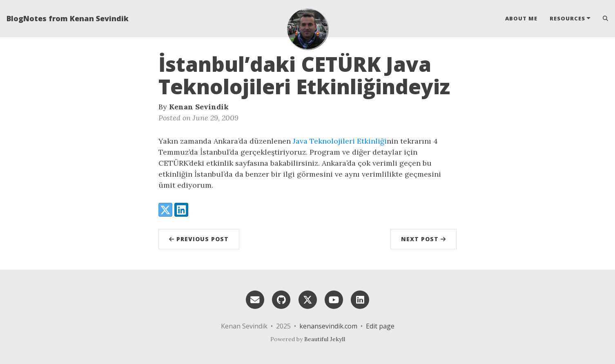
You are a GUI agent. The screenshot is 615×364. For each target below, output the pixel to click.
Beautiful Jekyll (325, 339)
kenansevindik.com (328, 326)
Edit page (380, 326)
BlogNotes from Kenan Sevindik (68, 18)
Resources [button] (567, 18)
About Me (521, 18)
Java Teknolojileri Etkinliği (340, 141)
